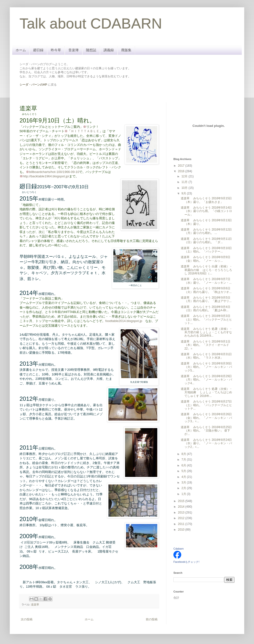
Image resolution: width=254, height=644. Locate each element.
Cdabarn (179, 549)
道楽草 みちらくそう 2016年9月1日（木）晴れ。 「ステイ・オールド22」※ (206, 345)
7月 (184, 460)
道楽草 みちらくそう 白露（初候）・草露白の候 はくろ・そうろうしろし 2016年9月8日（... (206, 270)
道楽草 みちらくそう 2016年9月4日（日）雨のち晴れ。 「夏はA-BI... (206, 309)
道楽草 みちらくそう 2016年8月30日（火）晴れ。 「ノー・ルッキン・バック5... (206, 367)
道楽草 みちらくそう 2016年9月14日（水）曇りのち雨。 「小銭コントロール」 (206, 211)
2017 (182, 166)
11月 (185, 182)
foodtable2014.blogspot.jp (124, 321)
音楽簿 (74, 50)
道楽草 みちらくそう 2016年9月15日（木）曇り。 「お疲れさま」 (206, 200)
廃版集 (126, 50)
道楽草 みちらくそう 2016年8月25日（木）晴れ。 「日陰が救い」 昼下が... (206, 431)
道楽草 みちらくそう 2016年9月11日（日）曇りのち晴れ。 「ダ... (206, 241)
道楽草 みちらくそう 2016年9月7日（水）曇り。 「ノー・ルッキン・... (206, 281)
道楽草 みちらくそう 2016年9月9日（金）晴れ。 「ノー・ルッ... (206, 259)
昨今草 (56, 50)
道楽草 (35, 604)
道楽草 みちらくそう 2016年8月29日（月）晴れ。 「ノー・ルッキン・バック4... (206, 380)
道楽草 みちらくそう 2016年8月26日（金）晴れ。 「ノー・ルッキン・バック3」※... (206, 418)
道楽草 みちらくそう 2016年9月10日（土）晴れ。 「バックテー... (206, 250)
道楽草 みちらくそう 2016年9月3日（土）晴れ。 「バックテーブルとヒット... (206, 319)
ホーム (21, 50)
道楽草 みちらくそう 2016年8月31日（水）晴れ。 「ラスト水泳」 (206, 356)
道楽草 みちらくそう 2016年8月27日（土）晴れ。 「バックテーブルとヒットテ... (206, 405)
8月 (184, 454)
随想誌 (91, 50)
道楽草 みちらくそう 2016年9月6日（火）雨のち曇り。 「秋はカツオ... (206, 290)
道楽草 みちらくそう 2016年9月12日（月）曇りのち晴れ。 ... (206, 231)
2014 (182, 507)
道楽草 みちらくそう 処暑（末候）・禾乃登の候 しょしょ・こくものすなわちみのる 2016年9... (206, 332)
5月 (184, 471)
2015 (182, 501)
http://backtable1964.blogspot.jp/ (46, 176)
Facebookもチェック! (186, 562)
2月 (184, 488)
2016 (182, 171)
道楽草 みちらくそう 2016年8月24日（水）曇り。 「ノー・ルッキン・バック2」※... (206, 443)
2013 (182, 513)
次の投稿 (27, 619)
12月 (185, 176)
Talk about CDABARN (91, 24)
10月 (185, 188)
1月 (184, 494)
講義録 (109, 50)
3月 (184, 483)
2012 (182, 518)
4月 (184, 477)
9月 (184, 193)
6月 (184, 465)
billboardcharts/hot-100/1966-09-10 (54, 172)
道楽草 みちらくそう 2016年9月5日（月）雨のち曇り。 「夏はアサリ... (206, 299)
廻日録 (38, 50)
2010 (182, 530)
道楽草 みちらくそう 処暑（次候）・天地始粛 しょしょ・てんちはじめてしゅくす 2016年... (206, 392)
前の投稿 (152, 619)
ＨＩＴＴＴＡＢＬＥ (85, 131)
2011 (182, 524)
